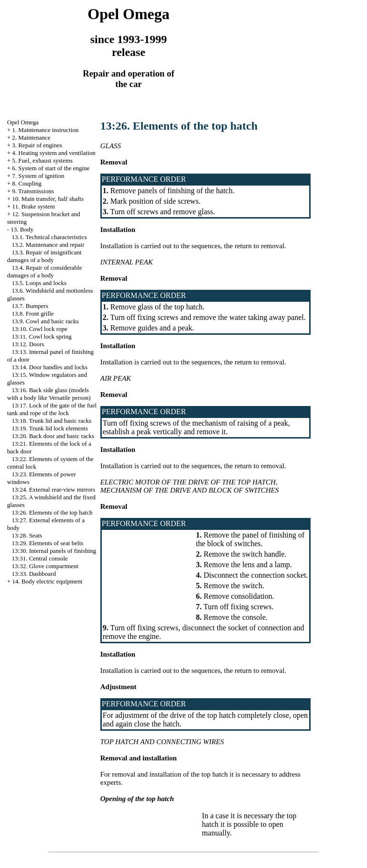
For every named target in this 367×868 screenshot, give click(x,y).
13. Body (22, 229)
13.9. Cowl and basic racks (45, 321)
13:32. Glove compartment (45, 566)
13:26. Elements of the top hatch (52, 512)
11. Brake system (33, 206)
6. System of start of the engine (51, 168)
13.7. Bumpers (30, 306)
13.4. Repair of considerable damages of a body (45, 271)
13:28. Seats (27, 535)
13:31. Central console (40, 558)
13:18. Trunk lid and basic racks (52, 421)
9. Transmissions (33, 191)
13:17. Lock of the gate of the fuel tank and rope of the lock (52, 409)
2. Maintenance (31, 137)
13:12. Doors (28, 344)
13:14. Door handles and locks (50, 367)
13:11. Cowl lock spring (42, 336)
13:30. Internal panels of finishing (54, 551)
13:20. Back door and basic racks (53, 436)
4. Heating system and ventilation (54, 153)
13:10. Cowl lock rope (40, 329)
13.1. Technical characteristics (49, 237)
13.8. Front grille (33, 313)
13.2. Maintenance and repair (48, 245)
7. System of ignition (38, 176)
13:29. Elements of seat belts (48, 543)
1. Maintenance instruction (45, 130)
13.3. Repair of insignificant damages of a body (44, 256)
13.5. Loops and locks (39, 283)
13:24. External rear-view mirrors (54, 489)
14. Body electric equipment (47, 581)
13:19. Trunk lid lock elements (50, 428)
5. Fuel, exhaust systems (42, 160)
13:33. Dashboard (34, 574)
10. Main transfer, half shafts (48, 199)
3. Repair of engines (37, 145)
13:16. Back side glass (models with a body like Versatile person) (49, 394)
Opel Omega (23, 122)
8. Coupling (27, 183)
